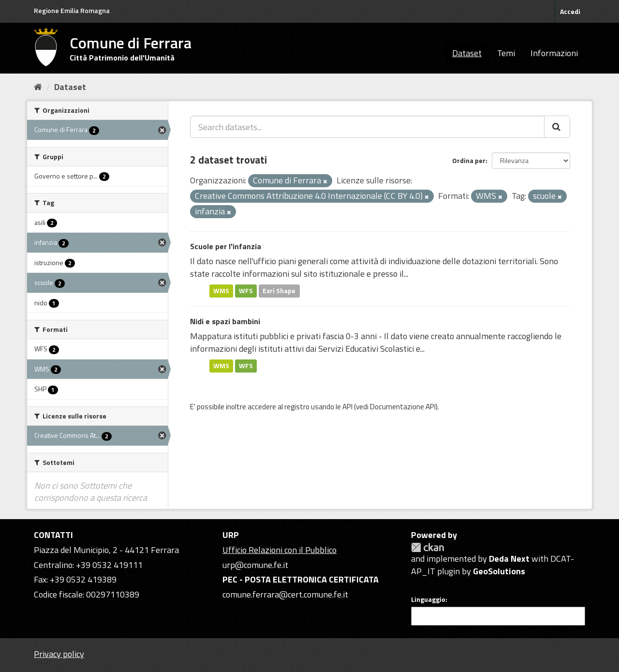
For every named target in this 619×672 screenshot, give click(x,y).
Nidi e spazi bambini (225, 321)
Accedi (570, 11)
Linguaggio (428, 599)
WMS (221, 291)
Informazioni (554, 53)
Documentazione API (403, 407)
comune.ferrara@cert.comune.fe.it (285, 594)
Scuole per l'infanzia (226, 246)
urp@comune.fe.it (255, 565)
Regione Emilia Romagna (72, 10)
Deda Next (509, 559)
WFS (246, 291)
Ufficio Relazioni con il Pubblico (280, 550)
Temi (506, 53)
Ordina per (469, 160)
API (347, 407)
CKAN (427, 547)
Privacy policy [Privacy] (59, 654)
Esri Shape (279, 291)
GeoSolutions (499, 571)
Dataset (467, 53)
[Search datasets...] (367, 127)
